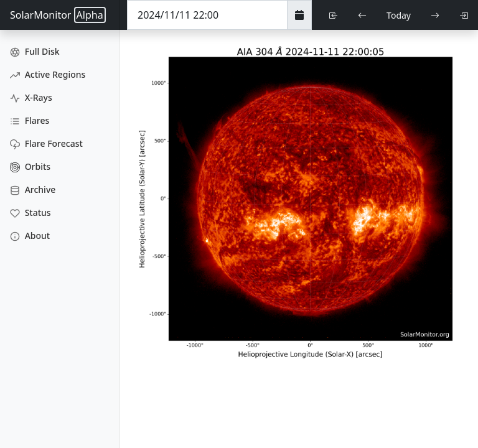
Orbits (30, 166)
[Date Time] (207, 15)
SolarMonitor (58, 15)
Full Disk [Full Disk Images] (35, 51)
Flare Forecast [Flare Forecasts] (46, 143)
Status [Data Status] (30, 212)
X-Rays (31, 97)
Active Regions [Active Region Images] (48, 74)
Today (399, 15)
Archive (33, 189)
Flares (30, 120)
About (30, 236)
